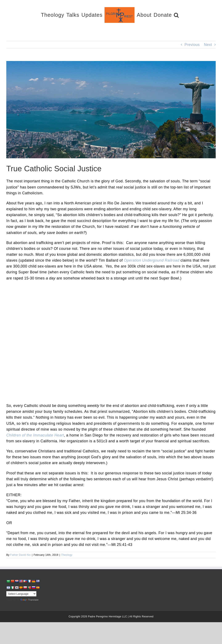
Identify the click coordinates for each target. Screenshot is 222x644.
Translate (30, 600)
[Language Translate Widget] (21, 594)
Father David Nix (20, 555)
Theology (67, 555)
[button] (176, 15)
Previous (192, 45)
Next (208, 45)
